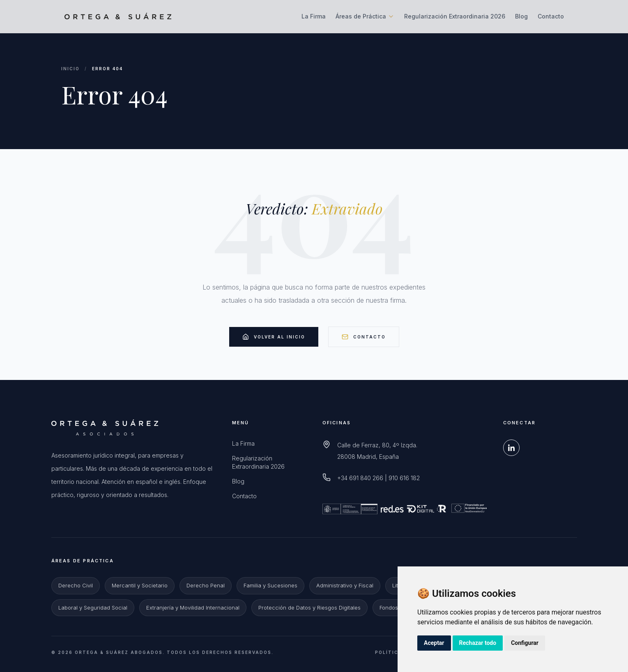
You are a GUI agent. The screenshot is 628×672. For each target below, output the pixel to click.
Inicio (70, 69)
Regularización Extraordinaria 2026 (455, 16)
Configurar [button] (525, 643)
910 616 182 (404, 478)
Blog (521, 16)
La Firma (314, 16)
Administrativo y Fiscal (345, 585)
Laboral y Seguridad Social (93, 608)
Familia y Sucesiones (270, 585)
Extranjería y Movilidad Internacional (193, 608)
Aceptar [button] (434, 643)
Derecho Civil (76, 585)
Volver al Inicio (274, 337)
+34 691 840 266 (360, 478)
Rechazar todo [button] (478, 643)
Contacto (551, 16)
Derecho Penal (206, 585)
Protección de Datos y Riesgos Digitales (309, 608)
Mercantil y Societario (140, 585)
